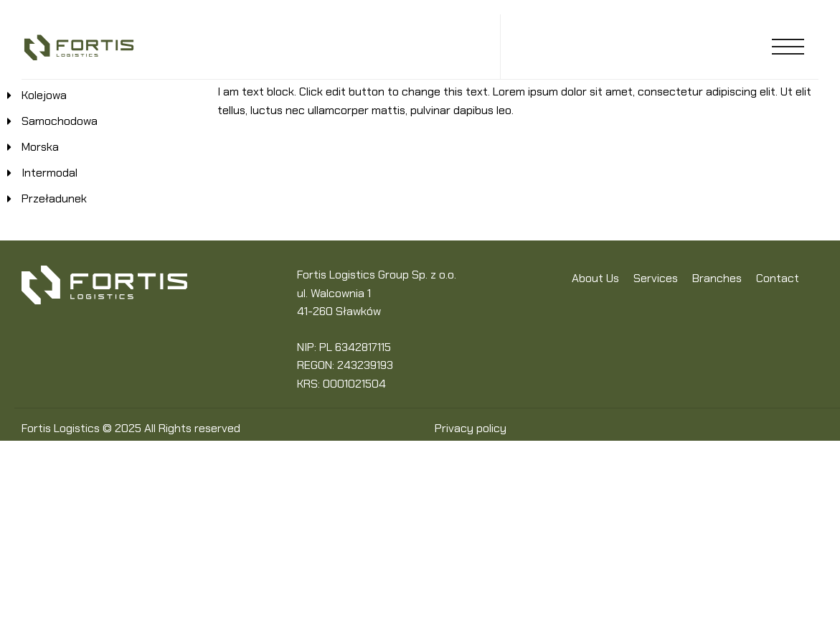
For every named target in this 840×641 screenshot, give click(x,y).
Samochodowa (60, 121)
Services (656, 278)
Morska (40, 147)
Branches (717, 278)
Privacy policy (471, 428)
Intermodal (49, 173)
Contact (778, 278)
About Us (595, 278)
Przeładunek (54, 198)
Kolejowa (44, 95)
